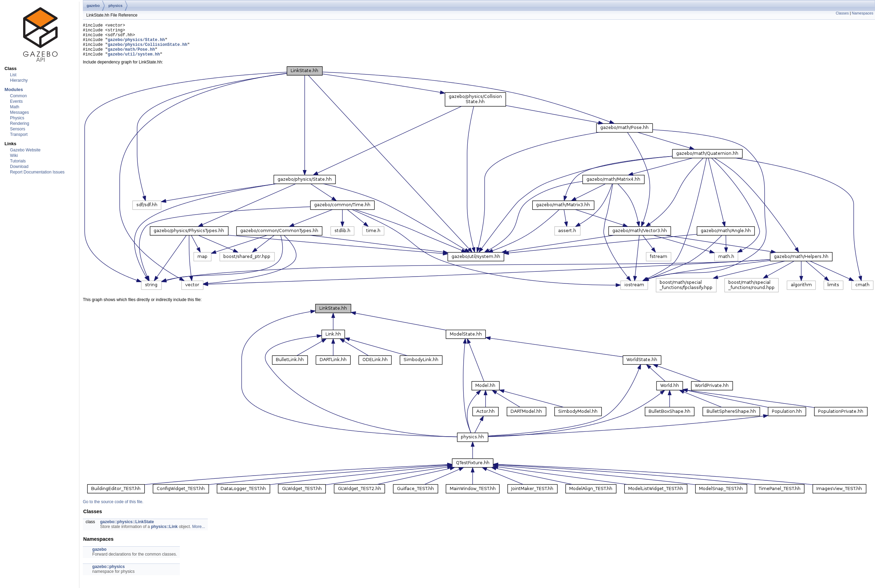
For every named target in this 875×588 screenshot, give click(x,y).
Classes (842, 13)
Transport (19, 134)
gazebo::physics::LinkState (127, 529)
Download (19, 167)
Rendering (20, 123)
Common (18, 96)
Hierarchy (19, 80)
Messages (20, 112)
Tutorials (18, 161)
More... (199, 534)
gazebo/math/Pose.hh (131, 55)
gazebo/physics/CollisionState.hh (147, 49)
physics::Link (164, 534)
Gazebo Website (25, 150)
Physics (17, 118)
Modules (14, 89)
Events (16, 101)
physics (115, 6)
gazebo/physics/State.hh (136, 44)
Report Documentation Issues (37, 172)
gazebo (93, 6)
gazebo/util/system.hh (134, 61)
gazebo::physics (108, 574)
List (13, 75)
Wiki (14, 156)
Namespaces (863, 13)
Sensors (18, 129)
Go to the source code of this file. (113, 509)
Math (15, 107)
